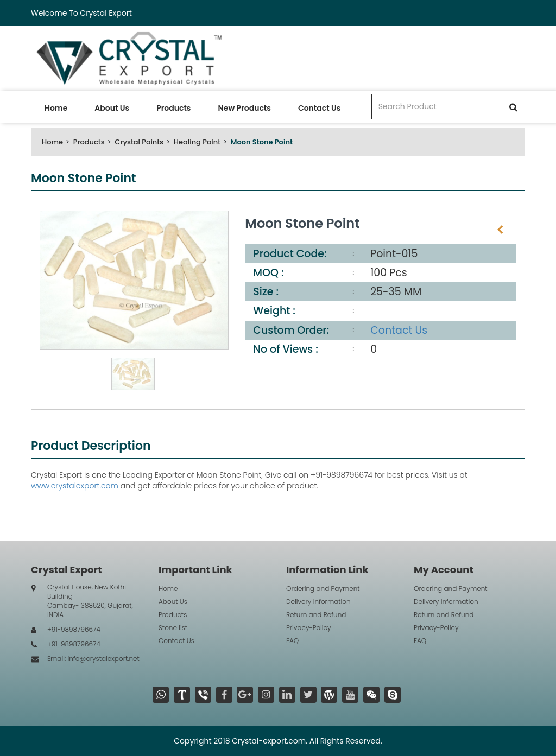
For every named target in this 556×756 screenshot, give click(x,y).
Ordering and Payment (323, 589)
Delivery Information (318, 602)
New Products (244, 108)
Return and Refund (316, 615)
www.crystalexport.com (75, 486)
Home (56, 108)
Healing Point (197, 142)
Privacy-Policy (309, 628)
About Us (112, 108)
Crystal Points (139, 142)
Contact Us (319, 108)
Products (173, 108)
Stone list (173, 628)
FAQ (292, 641)
